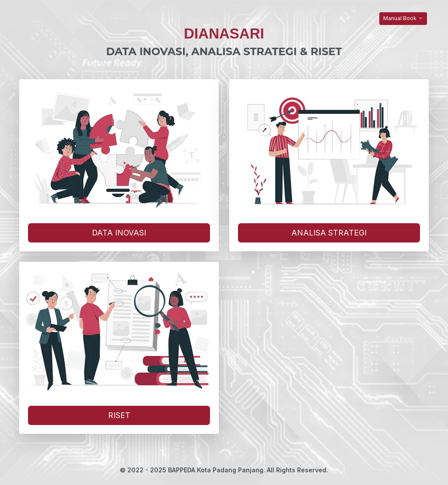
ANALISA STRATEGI (329, 233)
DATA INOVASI (119, 233)
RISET (119, 415)
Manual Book (403, 18)
